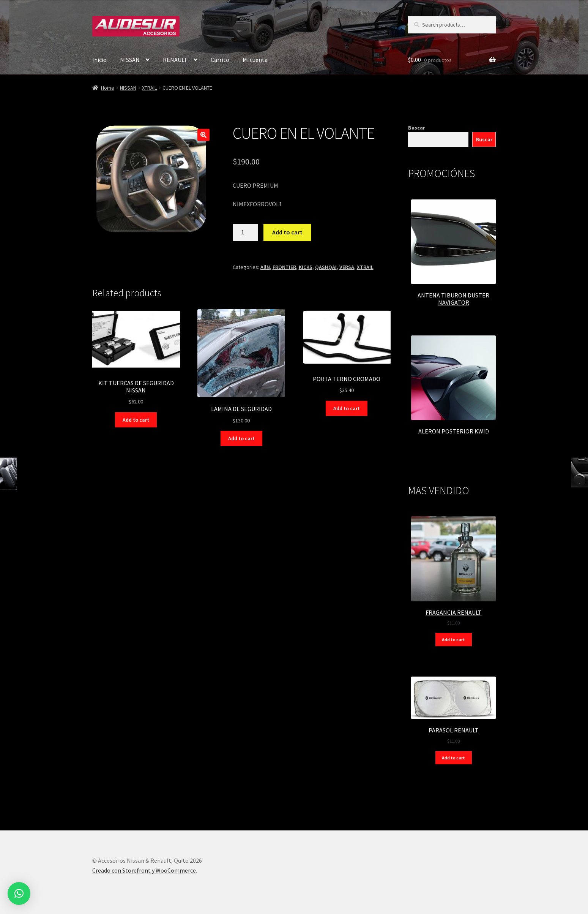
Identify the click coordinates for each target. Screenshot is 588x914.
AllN (265, 267)
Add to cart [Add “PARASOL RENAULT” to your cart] (453, 758)
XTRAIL (149, 88)
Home (108, 88)
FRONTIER (284, 267)
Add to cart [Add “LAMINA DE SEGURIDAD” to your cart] (241, 438)
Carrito (220, 60)
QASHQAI (326, 267)
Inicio (99, 60)
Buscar (417, 128)
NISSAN (130, 60)
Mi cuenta (255, 60)
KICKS (306, 267)
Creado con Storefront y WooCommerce (144, 870)
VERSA (347, 267)
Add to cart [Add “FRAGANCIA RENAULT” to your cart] (453, 640)
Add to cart (287, 232)
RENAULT (175, 60)
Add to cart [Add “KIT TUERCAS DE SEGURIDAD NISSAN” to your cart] (136, 420)
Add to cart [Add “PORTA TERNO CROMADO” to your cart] (347, 408)
